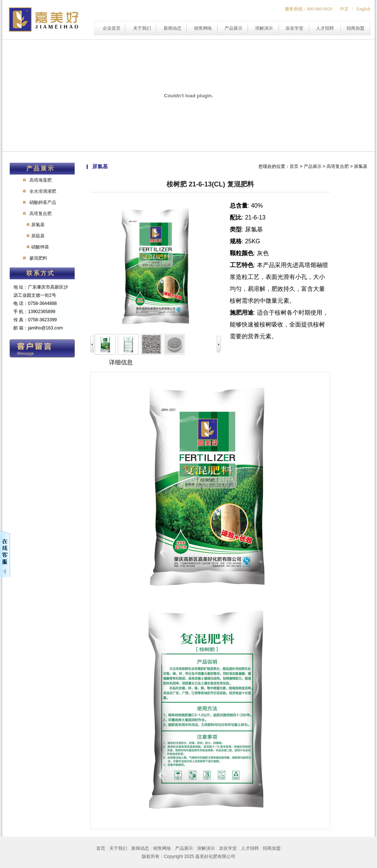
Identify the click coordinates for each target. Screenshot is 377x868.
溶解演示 (264, 28)
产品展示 (233, 28)
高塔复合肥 (41, 214)
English (363, 9)
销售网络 (203, 28)
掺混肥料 (38, 258)
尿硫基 (38, 236)
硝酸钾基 (40, 247)
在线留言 (42, 349)
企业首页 (112, 28)
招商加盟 (355, 28)
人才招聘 (325, 28)
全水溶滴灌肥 (43, 191)
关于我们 (142, 28)
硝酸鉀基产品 (43, 202)
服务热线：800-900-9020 (309, 9)
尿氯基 (38, 225)
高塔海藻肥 (41, 180)
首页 (294, 166)
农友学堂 (294, 28)
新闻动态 (173, 28)
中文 (344, 9)
